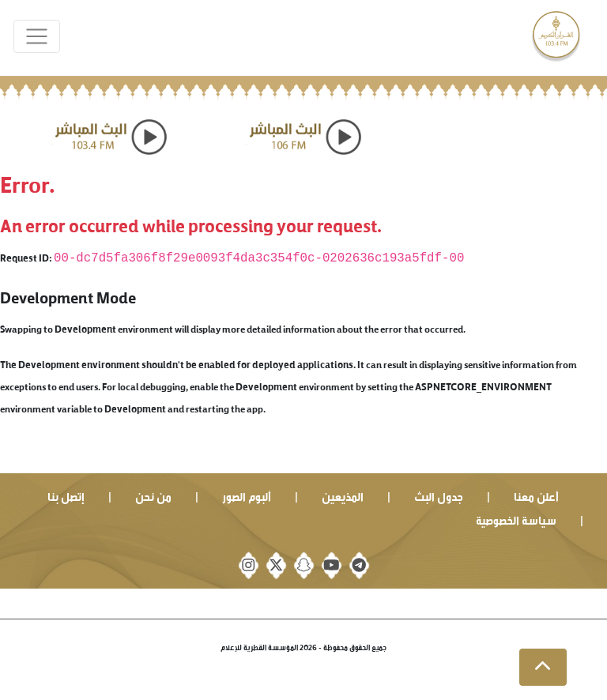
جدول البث (439, 495)
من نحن (153, 495)
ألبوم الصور (247, 495)
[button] (543, 668)
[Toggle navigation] (37, 37)
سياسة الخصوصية (516, 519)
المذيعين (343, 495)
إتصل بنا (66, 495)
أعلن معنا (536, 495)
